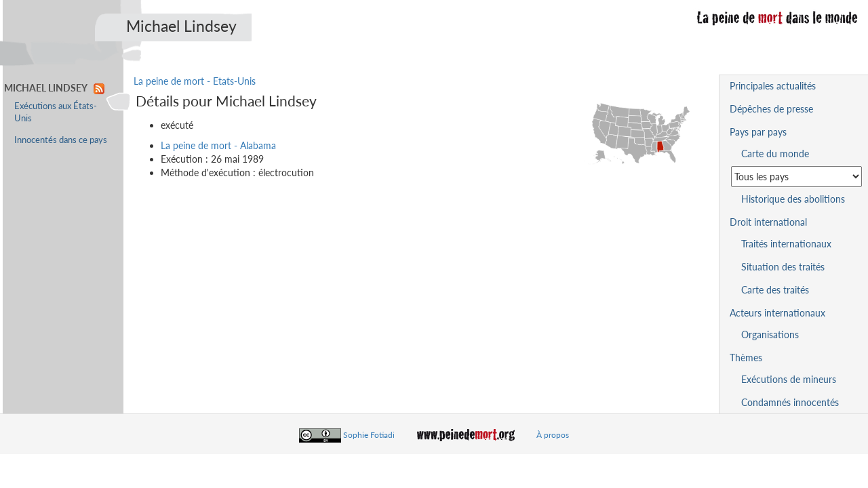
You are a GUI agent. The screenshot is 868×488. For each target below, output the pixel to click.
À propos (553, 435)
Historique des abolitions (793, 199)
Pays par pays (758, 132)
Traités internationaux (786, 244)
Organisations (770, 334)
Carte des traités (775, 290)
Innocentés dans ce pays (61, 140)
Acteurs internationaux (777, 313)
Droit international (768, 222)
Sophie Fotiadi (369, 435)
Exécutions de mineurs (789, 379)
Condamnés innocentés (790, 402)
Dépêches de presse (771, 109)
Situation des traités (783, 267)
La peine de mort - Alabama (218, 145)
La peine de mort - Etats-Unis (195, 81)
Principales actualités (773, 86)
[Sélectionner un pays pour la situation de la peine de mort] (796, 177)
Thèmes (746, 358)
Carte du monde (775, 154)
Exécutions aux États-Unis (56, 112)
